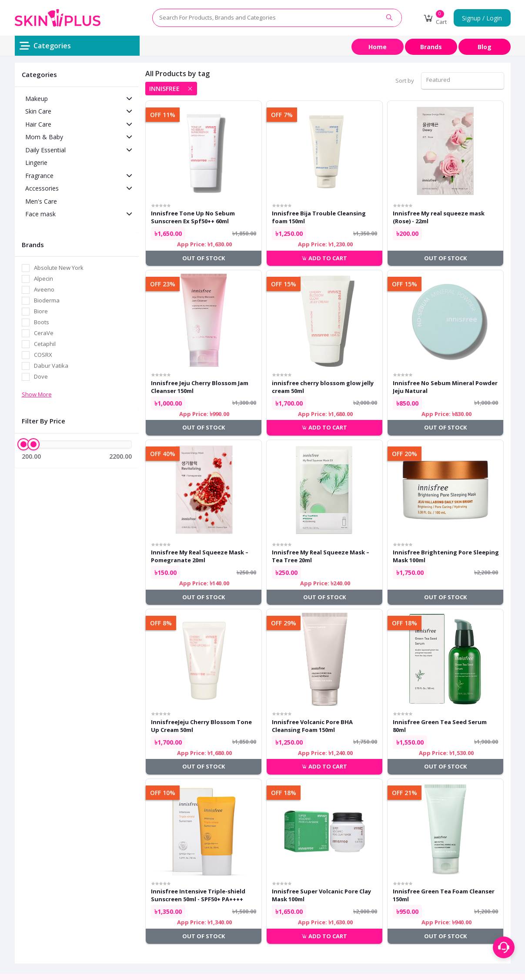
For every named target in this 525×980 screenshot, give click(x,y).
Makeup (37, 99)
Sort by (405, 81)
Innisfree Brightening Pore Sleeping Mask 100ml (446, 556)
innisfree (164, 89)
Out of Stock (204, 258)
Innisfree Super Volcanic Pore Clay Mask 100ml (321, 895)
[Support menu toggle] (504, 947)
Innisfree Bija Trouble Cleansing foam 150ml (319, 217)
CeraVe (44, 333)
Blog (485, 47)
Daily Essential (45, 150)
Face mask (40, 214)
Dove (41, 376)
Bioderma (47, 300)
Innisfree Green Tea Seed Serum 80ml (440, 726)
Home (378, 47)
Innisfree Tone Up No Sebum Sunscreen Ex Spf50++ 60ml (193, 217)
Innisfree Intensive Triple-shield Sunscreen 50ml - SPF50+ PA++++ (198, 895)
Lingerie (36, 163)
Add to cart (324, 258)
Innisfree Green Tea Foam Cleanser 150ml (444, 895)
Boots (42, 322)
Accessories (42, 188)
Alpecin (43, 279)
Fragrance (39, 176)
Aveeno (44, 289)
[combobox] (463, 81)
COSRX (43, 355)
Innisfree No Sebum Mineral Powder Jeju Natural (445, 387)
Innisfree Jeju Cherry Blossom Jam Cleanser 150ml (200, 387)
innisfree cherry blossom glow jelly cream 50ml (323, 387)
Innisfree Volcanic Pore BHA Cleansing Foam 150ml (312, 726)
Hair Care (38, 124)
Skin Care (38, 111)
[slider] (23, 444)
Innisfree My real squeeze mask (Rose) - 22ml (439, 217)
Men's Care (41, 201)
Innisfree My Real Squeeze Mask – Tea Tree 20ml (321, 556)
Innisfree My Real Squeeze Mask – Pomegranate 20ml (200, 556)
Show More (37, 394)
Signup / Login (482, 18)
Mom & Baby (44, 137)
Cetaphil (45, 344)
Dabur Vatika (51, 366)
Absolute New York (59, 268)
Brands (431, 47)
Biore (41, 311)
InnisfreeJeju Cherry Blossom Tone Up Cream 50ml (201, 726)
